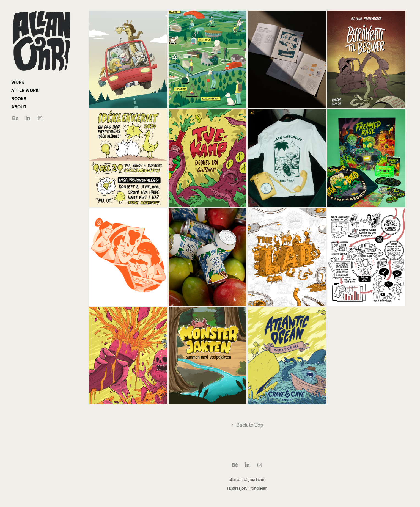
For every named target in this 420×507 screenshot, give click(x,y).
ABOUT (19, 107)
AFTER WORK (25, 90)
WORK (18, 82)
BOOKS (19, 99)
